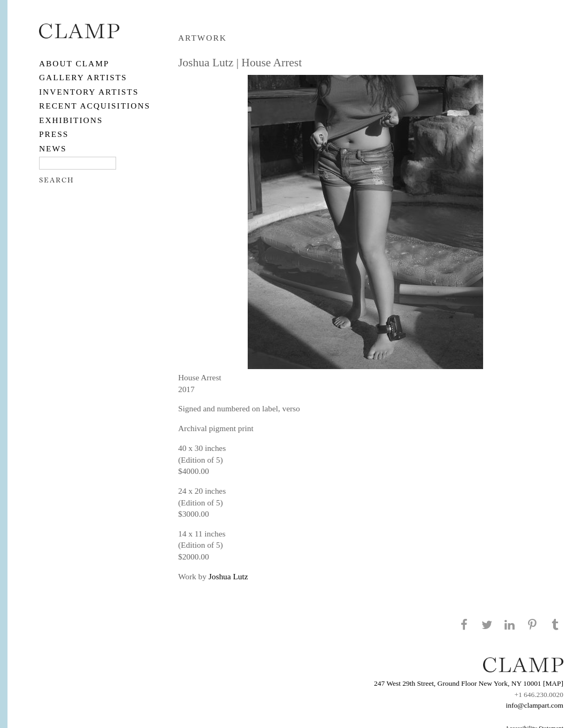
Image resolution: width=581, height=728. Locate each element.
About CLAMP (74, 63)
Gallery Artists (83, 77)
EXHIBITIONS (71, 120)
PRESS (54, 134)
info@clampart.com (534, 705)
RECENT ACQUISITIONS (95, 106)
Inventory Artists (89, 92)
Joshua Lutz (228, 576)
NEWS (53, 148)
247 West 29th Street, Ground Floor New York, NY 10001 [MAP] (469, 683)
